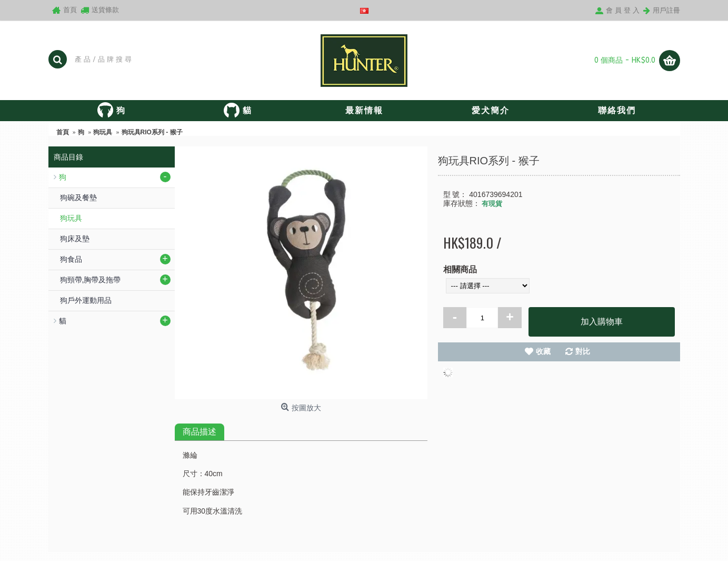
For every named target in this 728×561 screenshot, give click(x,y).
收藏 (543, 351)
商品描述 (200, 432)
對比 (583, 351)
